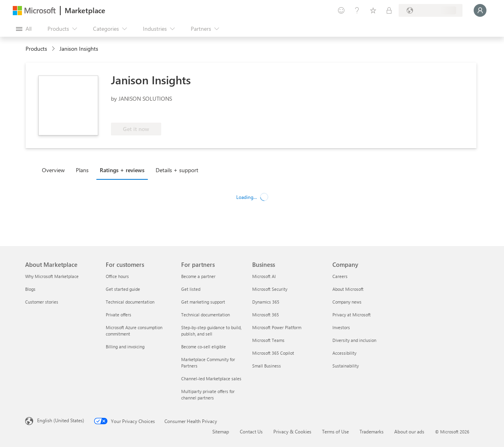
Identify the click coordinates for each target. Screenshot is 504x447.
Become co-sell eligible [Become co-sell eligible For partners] (204, 347)
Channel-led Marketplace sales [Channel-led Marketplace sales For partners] (211, 378)
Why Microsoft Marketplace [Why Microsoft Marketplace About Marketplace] (52, 276)
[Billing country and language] (431, 10)
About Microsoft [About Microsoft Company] (348, 289)
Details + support (177, 170)
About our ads (409, 431)
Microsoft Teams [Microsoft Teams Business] (268, 340)
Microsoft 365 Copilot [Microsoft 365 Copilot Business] (273, 353)
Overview (53, 170)
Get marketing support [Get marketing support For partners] (203, 302)
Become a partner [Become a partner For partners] (198, 276)
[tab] (55, 170)
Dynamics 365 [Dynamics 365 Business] (266, 302)
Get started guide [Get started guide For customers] (123, 289)
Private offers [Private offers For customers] (119, 315)
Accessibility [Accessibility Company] (344, 353)
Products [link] (36, 49)
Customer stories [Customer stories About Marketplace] (42, 302)
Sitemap (221, 431)
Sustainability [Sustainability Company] (346, 366)
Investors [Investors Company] (341, 327)
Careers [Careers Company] (340, 276)
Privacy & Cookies (292, 431)
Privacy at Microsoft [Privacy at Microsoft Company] (352, 315)
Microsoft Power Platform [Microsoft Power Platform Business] (277, 327)
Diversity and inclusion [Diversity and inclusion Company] (354, 340)
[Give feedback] (341, 10)
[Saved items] (373, 10)
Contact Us (251, 431)
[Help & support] (357, 10)
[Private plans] (389, 10)
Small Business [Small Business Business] (267, 366)
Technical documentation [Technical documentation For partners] (206, 315)
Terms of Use (335, 431)
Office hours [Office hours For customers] (117, 276)
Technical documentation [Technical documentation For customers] (130, 302)
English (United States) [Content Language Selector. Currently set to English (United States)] (61, 420)
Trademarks (372, 431)
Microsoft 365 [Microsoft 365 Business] (266, 315)
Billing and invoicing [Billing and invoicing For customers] (125, 347)
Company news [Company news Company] (347, 302)
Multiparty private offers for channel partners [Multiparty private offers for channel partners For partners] (208, 394)
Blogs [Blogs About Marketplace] (30, 289)
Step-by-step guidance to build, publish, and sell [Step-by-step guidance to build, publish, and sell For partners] (211, 331)
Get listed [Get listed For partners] (191, 289)
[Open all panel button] (24, 29)
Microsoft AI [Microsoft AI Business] (264, 276)
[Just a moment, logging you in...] (480, 10)
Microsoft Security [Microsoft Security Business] (270, 289)
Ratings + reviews (122, 170)
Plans (82, 170)
